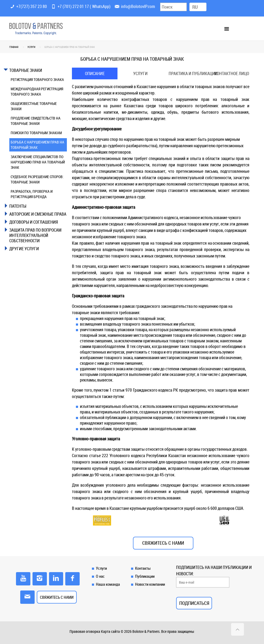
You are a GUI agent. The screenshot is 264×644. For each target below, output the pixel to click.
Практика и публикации (189, 73)
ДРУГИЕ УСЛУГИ (24, 249)
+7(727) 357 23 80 (32, 6)
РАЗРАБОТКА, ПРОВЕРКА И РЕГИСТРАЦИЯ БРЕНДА (32, 194)
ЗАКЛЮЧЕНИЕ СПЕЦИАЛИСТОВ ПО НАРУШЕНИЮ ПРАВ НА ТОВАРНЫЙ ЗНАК (38, 162)
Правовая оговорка (85, 631)
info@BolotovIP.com (138, 6)
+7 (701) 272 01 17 (73, 6)
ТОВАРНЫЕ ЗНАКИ (26, 70)
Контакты (143, 568)
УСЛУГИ (31, 47)
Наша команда (108, 584)
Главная (14, 47)
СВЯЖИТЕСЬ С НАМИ (163, 543)
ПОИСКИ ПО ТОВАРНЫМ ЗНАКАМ (36, 133)
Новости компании (150, 584)
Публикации (145, 576)
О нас (100, 576)
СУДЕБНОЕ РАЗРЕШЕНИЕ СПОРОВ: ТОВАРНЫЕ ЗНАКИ (37, 179)
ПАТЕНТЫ (18, 206)
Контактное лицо (232, 73)
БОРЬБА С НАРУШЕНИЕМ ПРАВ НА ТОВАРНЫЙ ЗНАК (37, 145)
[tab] (38, 70)
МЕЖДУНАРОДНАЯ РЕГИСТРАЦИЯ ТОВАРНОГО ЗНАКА (37, 91)
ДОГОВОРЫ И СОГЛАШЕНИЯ (34, 222)
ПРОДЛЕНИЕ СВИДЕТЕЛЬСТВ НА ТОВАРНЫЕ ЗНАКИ (36, 121)
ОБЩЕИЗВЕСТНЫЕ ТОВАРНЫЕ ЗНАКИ (34, 106)
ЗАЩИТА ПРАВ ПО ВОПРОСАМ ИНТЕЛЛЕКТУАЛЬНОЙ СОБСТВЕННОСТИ (35, 235)
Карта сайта (110, 631)
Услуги (140, 73)
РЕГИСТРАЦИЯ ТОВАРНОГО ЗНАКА (37, 79)
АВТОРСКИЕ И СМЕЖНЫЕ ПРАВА (38, 214)
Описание (95, 73)
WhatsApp (101, 6)
